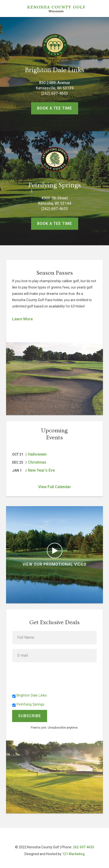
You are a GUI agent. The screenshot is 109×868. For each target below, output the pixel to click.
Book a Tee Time (55, 108)
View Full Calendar (54, 487)
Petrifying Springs (30, 704)
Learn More (22, 319)
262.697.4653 (84, 847)
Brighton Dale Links (32, 695)
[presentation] (49, 676)
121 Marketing (73, 854)
